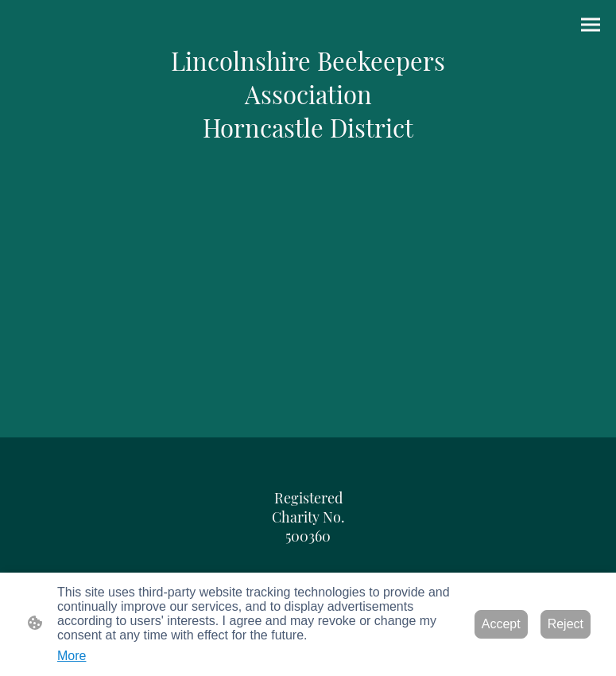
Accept (501, 624)
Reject (566, 624)
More (72, 656)
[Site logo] (308, 94)
